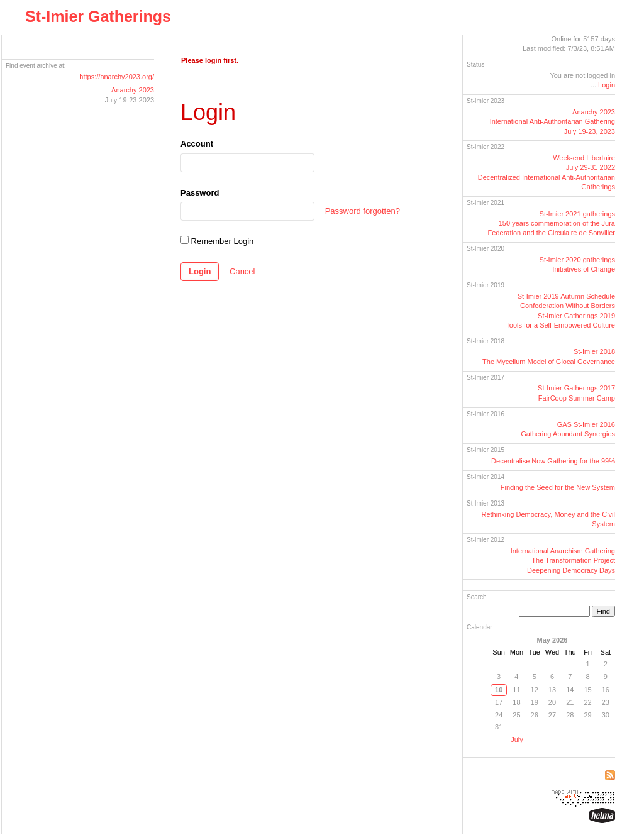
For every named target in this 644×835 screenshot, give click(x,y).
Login (200, 271)
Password (200, 193)
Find (603, 611)
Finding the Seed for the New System (558, 487)
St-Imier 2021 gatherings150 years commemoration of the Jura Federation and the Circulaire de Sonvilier (552, 224)
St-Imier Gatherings (98, 16)
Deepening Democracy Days (571, 570)
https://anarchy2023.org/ (117, 77)
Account (197, 144)
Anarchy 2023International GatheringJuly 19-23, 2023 (552, 122)
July (517, 739)
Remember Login (217, 241)
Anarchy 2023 (133, 90)
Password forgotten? (363, 211)
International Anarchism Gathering (563, 551)
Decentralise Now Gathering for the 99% (553, 461)
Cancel (242, 271)
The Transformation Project (573, 560)
